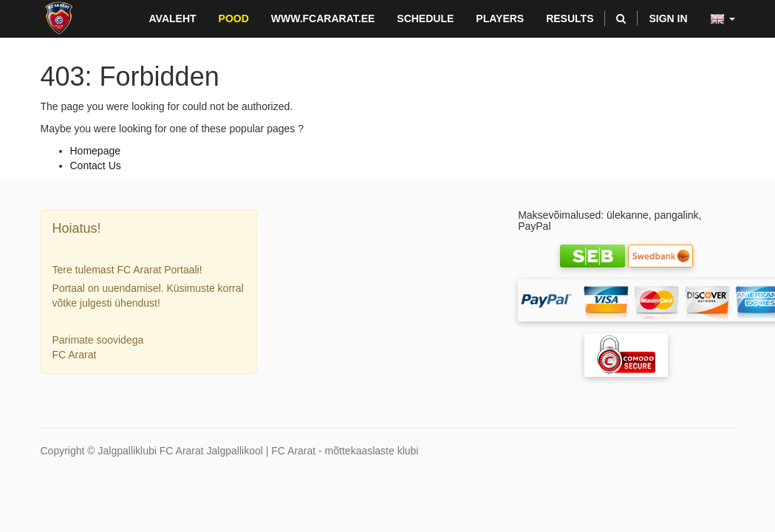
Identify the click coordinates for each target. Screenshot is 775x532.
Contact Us (96, 166)
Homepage (96, 151)
